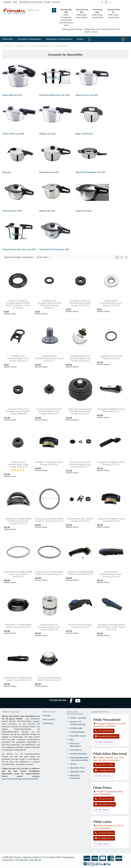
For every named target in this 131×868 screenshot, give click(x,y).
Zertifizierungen (76, 728)
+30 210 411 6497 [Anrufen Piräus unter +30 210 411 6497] (104, 799)
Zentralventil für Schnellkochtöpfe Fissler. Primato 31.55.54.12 (111, 574)
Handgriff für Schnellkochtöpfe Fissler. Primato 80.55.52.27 (18, 626)
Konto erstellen (49, 719)
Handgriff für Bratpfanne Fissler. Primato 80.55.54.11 (111, 463)
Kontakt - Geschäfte (78, 718)
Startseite (7, 2)
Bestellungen (48, 723)
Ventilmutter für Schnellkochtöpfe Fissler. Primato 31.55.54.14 (111, 303)
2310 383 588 (21, 860)
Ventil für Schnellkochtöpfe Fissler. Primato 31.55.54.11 (49, 679)
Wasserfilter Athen (77, 772)
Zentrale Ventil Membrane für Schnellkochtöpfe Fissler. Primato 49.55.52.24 (49, 411)
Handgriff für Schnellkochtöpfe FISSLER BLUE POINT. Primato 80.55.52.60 (111, 627)
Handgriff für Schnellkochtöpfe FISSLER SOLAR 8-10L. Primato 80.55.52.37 (18, 521)
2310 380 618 (35, 860)
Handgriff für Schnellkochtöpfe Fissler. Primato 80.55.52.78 (80, 573)
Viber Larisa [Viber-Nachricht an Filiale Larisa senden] (101, 844)
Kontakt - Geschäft (52, 2)
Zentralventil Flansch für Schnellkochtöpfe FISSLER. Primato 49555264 (18, 411)
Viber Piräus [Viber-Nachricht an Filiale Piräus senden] (102, 810)
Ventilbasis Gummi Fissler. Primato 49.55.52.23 (111, 357)
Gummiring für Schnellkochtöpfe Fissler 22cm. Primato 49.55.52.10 (18, 574)
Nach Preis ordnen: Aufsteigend (20, 257)
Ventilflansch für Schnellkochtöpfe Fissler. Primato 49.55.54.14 (18, 358)
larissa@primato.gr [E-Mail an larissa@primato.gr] (104, 838)
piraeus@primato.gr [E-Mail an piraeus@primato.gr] (105, 804)
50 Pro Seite (44, 257)
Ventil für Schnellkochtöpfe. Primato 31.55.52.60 (80, 626)
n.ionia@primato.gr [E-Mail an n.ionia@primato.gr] (104, 770)
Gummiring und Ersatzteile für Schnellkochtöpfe (46, 46)
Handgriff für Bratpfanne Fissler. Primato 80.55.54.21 (49, 463)
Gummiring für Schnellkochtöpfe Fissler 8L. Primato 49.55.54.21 (49, 573)
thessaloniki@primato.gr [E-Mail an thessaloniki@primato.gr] (106, 736)
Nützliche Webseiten (78, 754)
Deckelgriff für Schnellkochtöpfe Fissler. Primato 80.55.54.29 (18, 679)
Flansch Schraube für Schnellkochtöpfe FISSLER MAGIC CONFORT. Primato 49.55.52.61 (18, 304)
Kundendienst (75, 750)
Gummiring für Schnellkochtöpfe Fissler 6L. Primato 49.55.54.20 (49, 520)
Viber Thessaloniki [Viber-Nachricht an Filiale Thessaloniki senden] (104, 742)
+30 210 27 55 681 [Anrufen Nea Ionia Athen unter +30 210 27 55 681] (104, 765)
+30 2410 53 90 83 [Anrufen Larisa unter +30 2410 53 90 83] (104, 833)
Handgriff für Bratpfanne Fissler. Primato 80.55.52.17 (111, 410)
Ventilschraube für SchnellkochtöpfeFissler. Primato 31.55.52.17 (49, 358)
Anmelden (47, 716)
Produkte (19, 46)
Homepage (8, 46)
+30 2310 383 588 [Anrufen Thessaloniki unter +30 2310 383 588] (104, 731)
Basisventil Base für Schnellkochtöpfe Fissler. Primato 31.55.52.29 (49, 627)
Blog (15, 2)
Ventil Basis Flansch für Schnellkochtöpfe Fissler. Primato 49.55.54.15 (80, 303)
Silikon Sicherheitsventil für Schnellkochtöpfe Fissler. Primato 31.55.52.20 (80, 411)
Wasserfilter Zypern (78, 736)
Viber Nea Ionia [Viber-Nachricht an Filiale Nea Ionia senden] (103, 776)
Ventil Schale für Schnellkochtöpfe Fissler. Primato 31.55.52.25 (18, 464)
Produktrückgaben (77, 732)
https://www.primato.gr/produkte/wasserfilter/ (20, 779)
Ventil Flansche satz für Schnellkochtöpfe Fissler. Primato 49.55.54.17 (80, 464)
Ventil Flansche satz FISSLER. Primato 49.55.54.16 (80, 520)
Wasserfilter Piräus (78, 768)
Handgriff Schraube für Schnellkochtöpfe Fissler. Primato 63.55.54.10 (80, 358)
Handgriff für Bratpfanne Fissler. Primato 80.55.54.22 (111, 520)
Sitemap (73, 764)
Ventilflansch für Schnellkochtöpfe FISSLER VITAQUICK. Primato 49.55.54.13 (49, 304)
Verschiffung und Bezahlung (31, 2)
